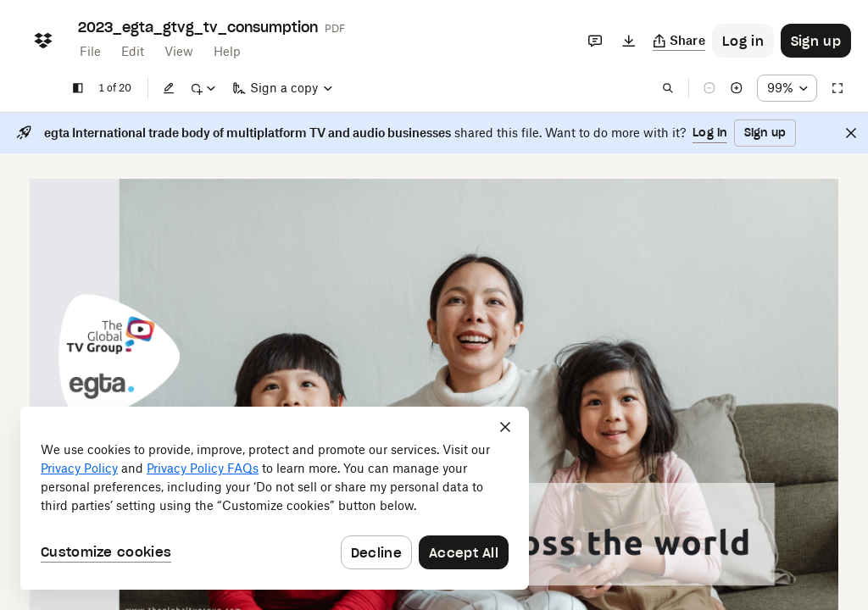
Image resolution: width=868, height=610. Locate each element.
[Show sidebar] (78, 88)
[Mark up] (203, 88)
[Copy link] (679, 41)
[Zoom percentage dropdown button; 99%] (787, 88)
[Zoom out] (709, 88)
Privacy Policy (79, 468)
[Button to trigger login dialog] (743, 41)
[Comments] (595, 41)
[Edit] (169, 88)
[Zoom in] (737, 88)
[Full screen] (837, 88)
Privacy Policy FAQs (203, 468)
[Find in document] (668, 88)
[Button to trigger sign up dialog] (816, 41)
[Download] (629, 41)
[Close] (851, 133)
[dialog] (275, 498)
